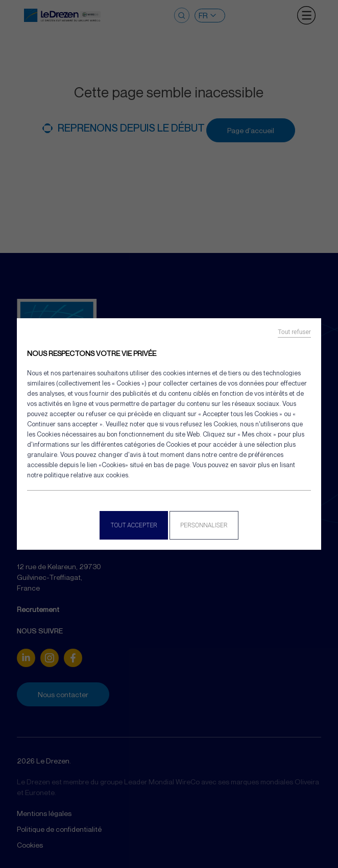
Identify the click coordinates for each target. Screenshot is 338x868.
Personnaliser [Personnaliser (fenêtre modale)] (204, 525)
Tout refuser (294, 332)
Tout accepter (134, 525)
